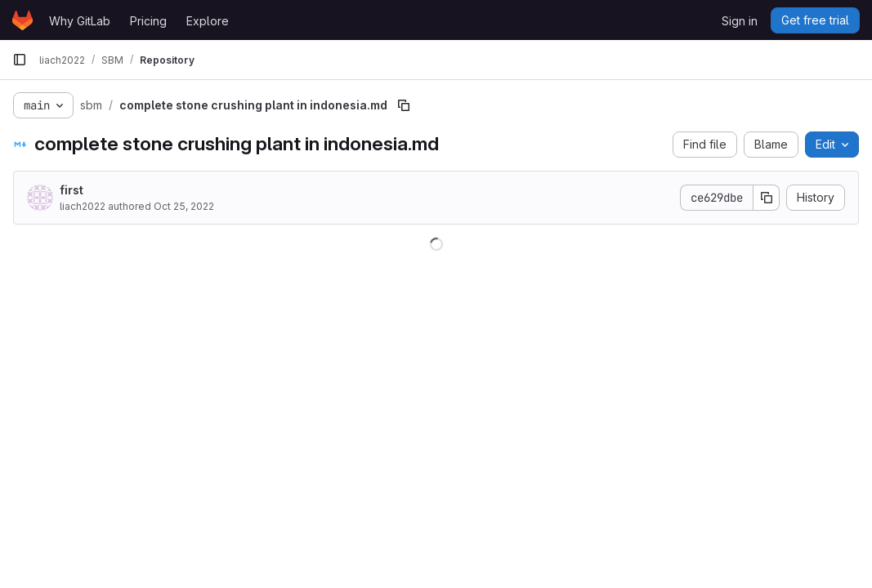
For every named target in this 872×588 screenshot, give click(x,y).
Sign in (740, 21)
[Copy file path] (404, 105)
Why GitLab (80, 21)
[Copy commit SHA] (767, 198)
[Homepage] (22, 20)
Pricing (148, 21)
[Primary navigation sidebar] (20, 60)
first (72, 190)
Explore (208, 21)
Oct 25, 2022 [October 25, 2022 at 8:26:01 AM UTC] (184, 206)
